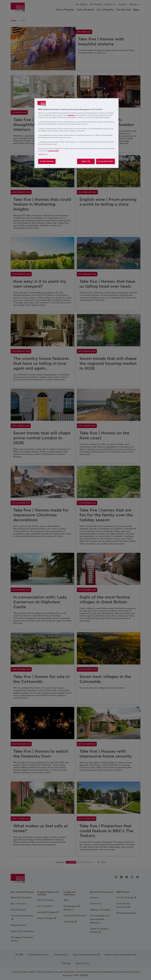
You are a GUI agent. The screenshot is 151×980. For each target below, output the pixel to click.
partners (71, 115)
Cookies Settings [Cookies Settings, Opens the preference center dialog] (47, 161)
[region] (76, 133)
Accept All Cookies (105, 161)
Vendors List (43, 154)
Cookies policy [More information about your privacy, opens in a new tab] (53, 151)
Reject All (86, 161)
